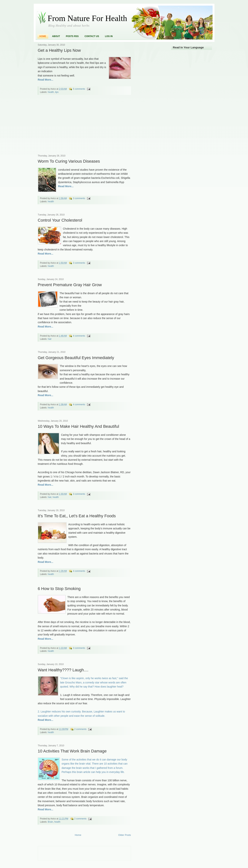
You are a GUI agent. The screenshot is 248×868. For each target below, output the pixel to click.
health (51, 92)
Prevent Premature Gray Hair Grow (70, 285)
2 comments (80, 729)
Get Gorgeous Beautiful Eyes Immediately (76, 358)
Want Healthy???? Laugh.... (63, 670)
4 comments (79, 336)
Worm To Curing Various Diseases (69, 161)
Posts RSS (72, 36)
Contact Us (92, 36)
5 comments (79, 89)
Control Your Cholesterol (60, 220)
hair (50, 339)
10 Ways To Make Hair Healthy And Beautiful (79, 426)
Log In (109, 36)
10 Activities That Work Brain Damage (72, 751)
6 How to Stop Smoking (59, 589)
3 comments (79, 198)
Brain (50, 822)
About (56, 36)
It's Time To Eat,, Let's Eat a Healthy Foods (77, 516)
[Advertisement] (66, 127)
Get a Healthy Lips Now (59, 50)
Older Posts (125, 835)
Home (43, 36)
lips (57, 92)
